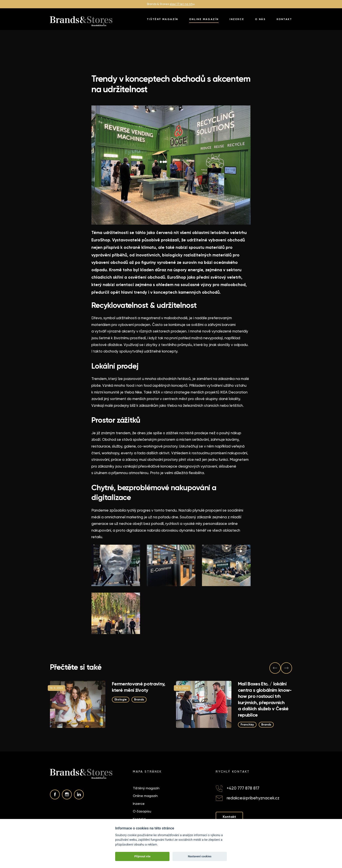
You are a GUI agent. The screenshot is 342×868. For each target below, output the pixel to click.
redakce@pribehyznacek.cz (253, 798)
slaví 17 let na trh (181, 4)
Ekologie (121, 699)
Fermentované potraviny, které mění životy (139, 687)
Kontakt (284, 19)
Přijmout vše (142, 856)
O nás (260, 19)
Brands (139, 699)
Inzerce (237, 19)
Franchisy (247, 725)
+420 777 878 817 (243, 788)
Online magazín (204, 19)
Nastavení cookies (200, 856)
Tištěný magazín (162, 19)
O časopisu (142, 811)
